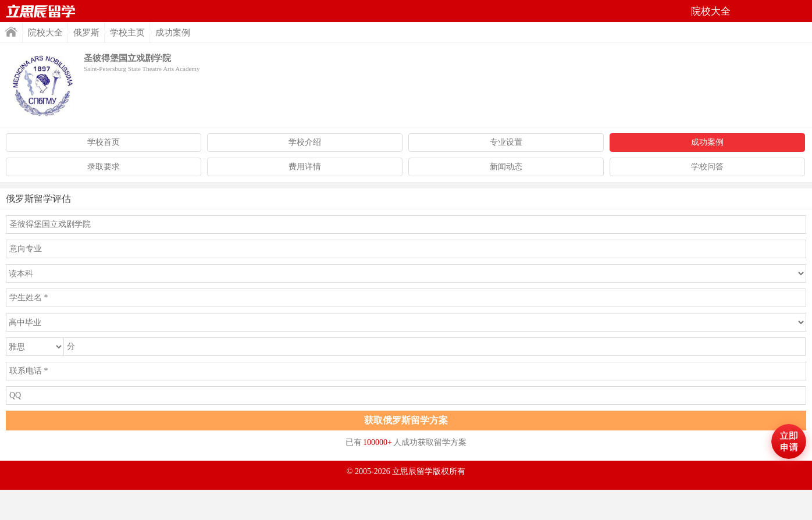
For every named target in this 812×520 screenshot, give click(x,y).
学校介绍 (305, 142)
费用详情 (305, 167)
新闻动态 (506, 167)
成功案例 (707, 142)
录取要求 (104, 167)
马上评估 (789, 441)
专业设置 (506, 142)
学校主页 (127, 33)
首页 (41, 11)
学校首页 (104, 142)
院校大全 (45, 33)
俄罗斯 (86, 33)
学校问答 (707, 167)
